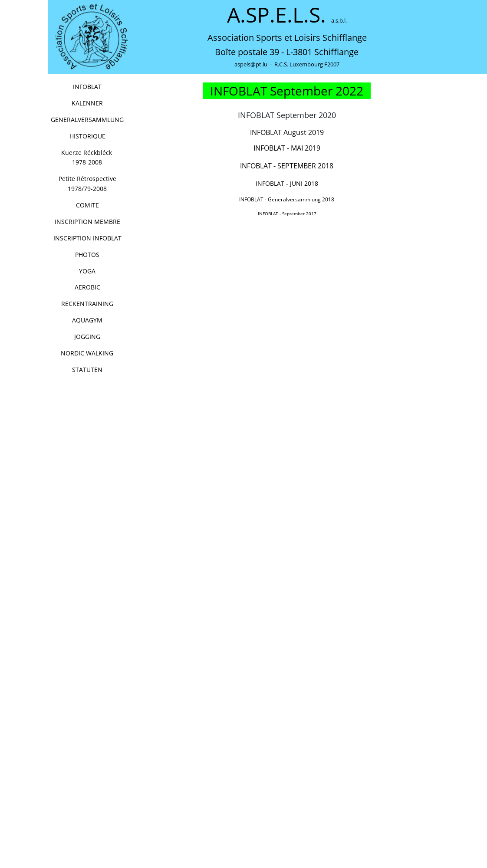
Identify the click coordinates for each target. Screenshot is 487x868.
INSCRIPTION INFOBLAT (87, 238)
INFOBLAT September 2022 (287, 91)
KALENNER (87, 103)
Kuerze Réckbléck (94, 153)
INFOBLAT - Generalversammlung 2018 (287, 199)
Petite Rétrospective (88, 179)
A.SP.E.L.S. (279, 15)
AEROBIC (87, 287)
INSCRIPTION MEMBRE (87, 222)
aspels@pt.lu (251, 64)
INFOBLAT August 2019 (288, 132)
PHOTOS (87, 255)
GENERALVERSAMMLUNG (87, 120)
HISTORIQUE (87, 136)
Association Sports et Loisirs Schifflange (287, 38)
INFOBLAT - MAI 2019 (287, 148)
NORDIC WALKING (87, 353)
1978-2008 (87, 162)
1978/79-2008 (87, 189)
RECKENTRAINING (87, 304)
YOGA (87, 271)
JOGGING (87, 337)
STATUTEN (87, 370)
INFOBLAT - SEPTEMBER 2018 (287, 166)
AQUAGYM (87, 320)
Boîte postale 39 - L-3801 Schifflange (287, 52)
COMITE (87, 205)
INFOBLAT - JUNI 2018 (287, 183)
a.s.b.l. (339, 20)
